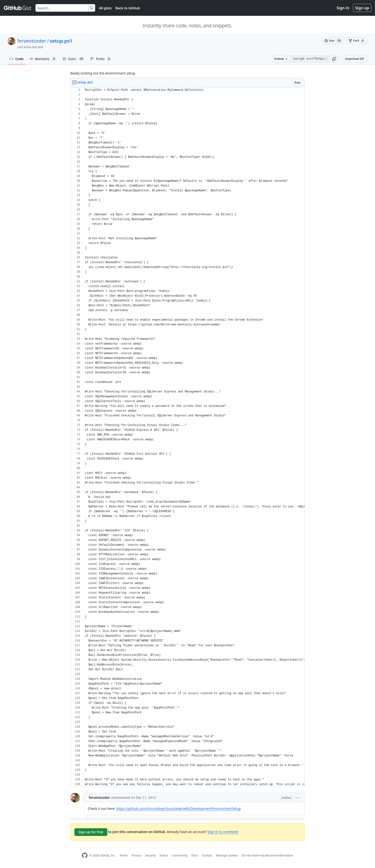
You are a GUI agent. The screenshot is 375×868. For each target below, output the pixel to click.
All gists (105, 8)
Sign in (343, 8)
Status (164, 855)
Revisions (43, 59)
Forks (101, 59)
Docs (195, 855)
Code (17, 59)
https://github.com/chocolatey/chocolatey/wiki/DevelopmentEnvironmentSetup (179, 808)
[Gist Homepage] (18, 8)
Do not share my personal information (268, 855)
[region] (187, 437)
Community (180, 855)
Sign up (362, 8)
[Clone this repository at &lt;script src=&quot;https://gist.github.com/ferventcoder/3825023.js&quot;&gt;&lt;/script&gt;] (310, 59)
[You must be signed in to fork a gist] (357, 41)
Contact (207, 855)
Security (151, 855)
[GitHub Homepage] (85, 855)
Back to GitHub (128, 8)
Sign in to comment (223, 832)
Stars (74, 59)
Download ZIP (355, 59)
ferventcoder (32, 41)
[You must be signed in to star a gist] (333, 41)
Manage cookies (227, 855)
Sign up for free (91, 832)
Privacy (137, 855)
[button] (334, 59)
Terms (124, 855)
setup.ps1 (61, 41)
